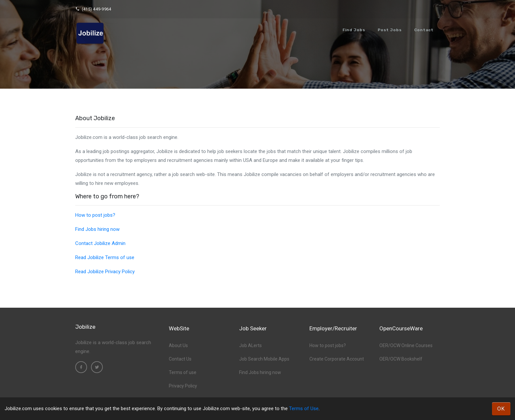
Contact (424, 30)
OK (501, 409)
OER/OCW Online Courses (406, 345)
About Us (178, 345)
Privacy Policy (183, 386)
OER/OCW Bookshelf (401, 359)
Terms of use (183, 372)
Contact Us (180, 359)
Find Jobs (354, 30)
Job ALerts (250, 345)
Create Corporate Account (337, 359)
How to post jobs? (95, 215)
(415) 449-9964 (93, 9)
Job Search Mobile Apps (264, 359)
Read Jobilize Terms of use (105, 257)
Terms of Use (304, 409)
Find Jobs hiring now (97, 229)
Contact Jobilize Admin (100, 243)
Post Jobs (390, 30)
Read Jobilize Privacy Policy (105, 272)
